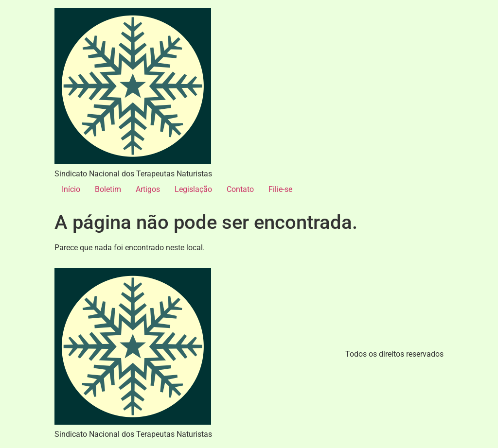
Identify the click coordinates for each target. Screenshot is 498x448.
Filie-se (280, 189)
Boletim (108, 189)
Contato (240, 189)
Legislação (193, 189)
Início (71, 189)
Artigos (148, 189)
